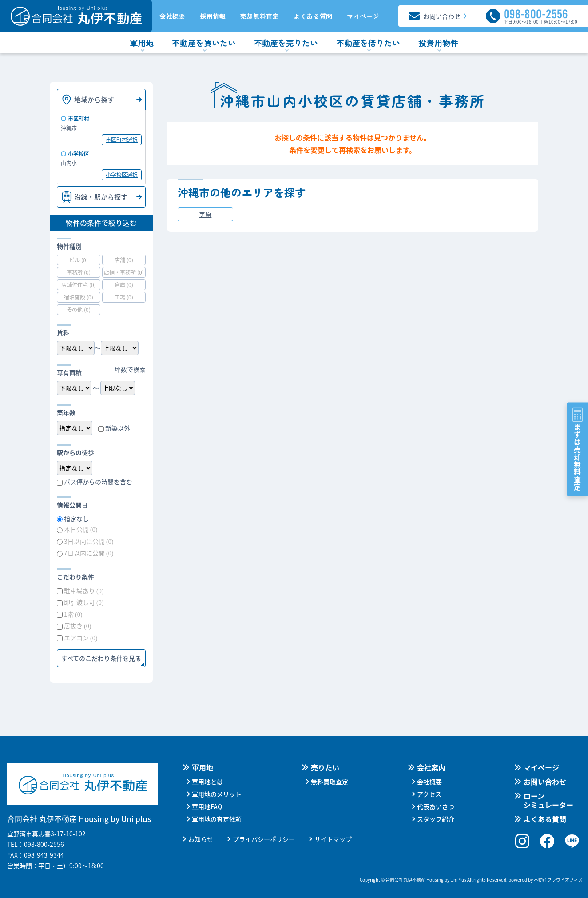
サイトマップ (333, 839)
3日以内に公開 (89, 541)
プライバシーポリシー (264, 839)
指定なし (76, 519)
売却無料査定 (260, 16)
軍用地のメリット (217, 794)
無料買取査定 (330, 782)
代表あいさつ (436, 806)
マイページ (363, 16)
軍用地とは (207, 782)
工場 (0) (124, 297)
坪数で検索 (130, 369)
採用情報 (213, 16)
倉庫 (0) (124, 285)
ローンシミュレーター (548, 800)
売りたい (325, 767)
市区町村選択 (122, 139)
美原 (205, 214)
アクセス (429, 794)
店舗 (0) (124, 260)
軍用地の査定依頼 (217, 819)
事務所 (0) (79, 272)
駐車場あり (84, 591)
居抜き (77, 626)
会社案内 (431, 767)
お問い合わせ (545, 782)
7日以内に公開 (89, 553)
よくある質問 (313, 16)
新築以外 (118, 428)
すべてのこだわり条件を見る (101, 658)
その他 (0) (79, 309)
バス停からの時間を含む (98, 482)
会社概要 (173, 16)
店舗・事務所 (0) (124, 272)
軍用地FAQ (207, 806)
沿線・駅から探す (101, 197)
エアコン (81, 638)
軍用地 (203, 767)
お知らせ (201, 839)
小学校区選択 (122, 174)
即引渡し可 (84, 602)
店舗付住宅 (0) (79, 285)
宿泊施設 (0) (79, 297)
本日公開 (81, 529)
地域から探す (94, 99)
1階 (73, 614)
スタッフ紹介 (436, 819)
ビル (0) (79, 260)
